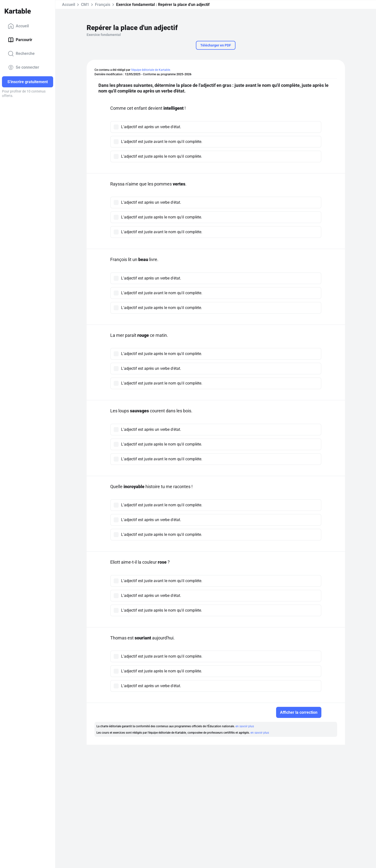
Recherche (21, 54)
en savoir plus (245, 726)
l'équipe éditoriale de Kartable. (151, 70)
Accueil (18, 26)
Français (103, 5)
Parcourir (20, 40)
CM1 (85, 5)
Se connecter (23, 67)
